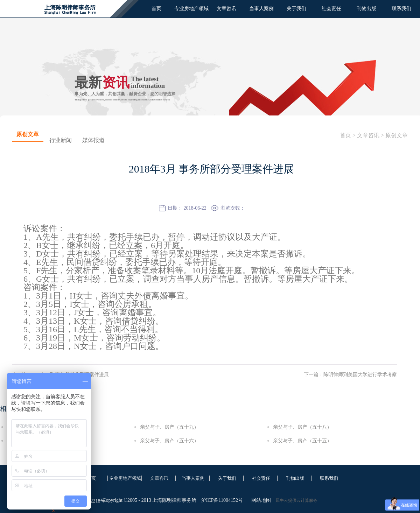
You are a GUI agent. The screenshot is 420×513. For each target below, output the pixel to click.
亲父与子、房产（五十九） (169, 427)
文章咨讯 (368, 135)
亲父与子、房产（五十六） (169, 441)
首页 (156, 9)
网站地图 (260, 500)
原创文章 (397, 135)
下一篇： (350, 375)
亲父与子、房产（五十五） (302, 441)
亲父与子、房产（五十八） (302, 427)
